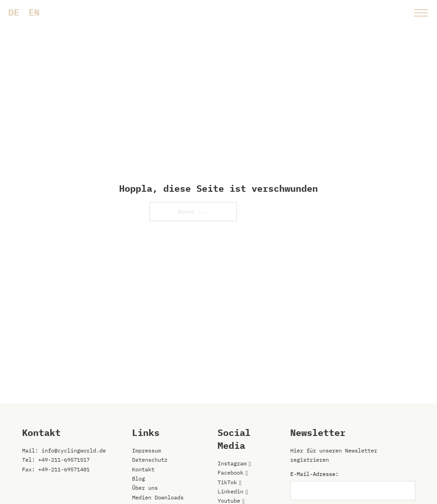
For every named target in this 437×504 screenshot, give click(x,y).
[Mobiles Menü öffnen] (421, 13)
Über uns (145, 488)
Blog (138, 478)
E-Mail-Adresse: (314, 474)
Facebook (230, 472)
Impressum (147, 450)
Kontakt (143, 469)
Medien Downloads (158, 497)
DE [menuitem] (14, 12)
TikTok (227, 482)
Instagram (232, 463)
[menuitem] (14, 12)
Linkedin (230, 491)
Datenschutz (150, 460)
